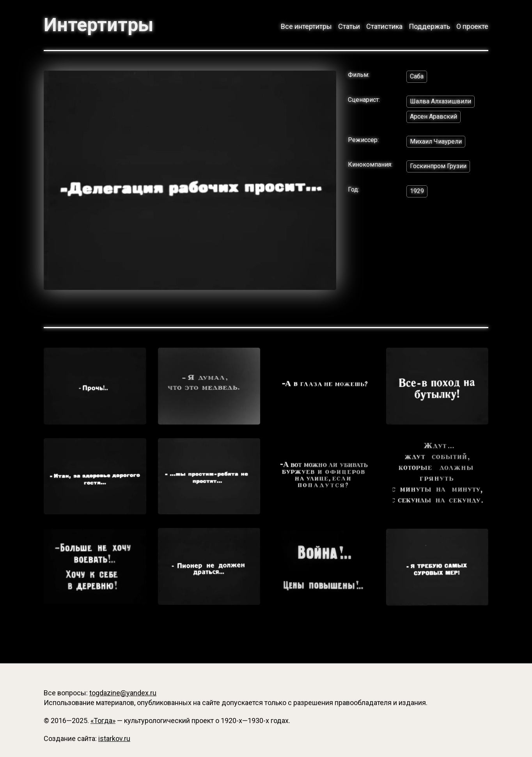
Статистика (384, 26)
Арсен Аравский (434, 116)
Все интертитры (306, 26)
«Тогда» (103, 721)
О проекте (472, 26)
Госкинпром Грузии (438, 166)
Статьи (349, 26)
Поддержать (429, 26)
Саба (417, 76)
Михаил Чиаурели (436, 141)
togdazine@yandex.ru (123, 693)
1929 (417, 191)
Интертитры (98, 25)
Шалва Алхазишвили (441, 101)
